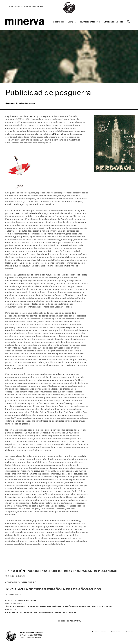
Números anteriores (100, 632)
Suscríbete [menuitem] (58, 22)
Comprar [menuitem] (72, 22)
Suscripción (116, 632)
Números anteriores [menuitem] (90, 22)
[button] (129, 22)
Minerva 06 (76, 621)
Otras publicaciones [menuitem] (113, 22)
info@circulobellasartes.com (30, 637)
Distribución (128, 632)
